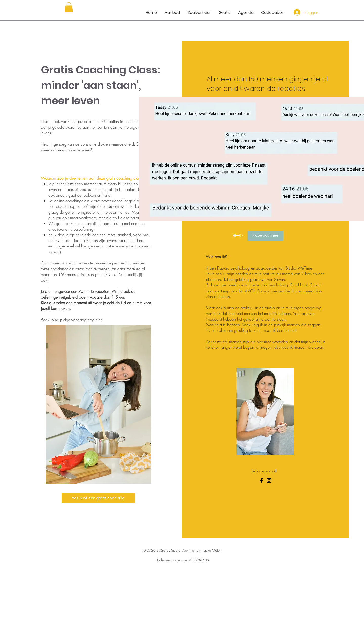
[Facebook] (261, 480)
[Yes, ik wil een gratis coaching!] (99, 498)
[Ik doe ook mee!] (265, 236)
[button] (69, 7)
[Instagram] (269, 480)
